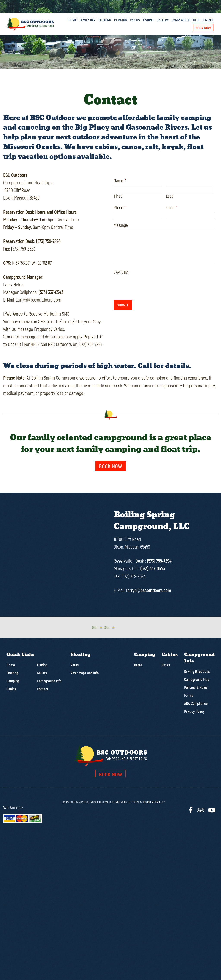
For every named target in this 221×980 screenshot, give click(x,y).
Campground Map (197, 678)
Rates (75, 663)
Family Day (88, 20)
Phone (120, 207)
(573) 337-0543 (51, 292)
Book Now (203, 28)
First (118, 196)
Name (120, 180)
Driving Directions (197, 670)
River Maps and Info (84, 671)
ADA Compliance (196, 702)
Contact (208, 20)
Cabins (135, 20)
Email (172, 207)
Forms (189, 694)
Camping (121, 20)
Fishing (148, 20)
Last (170, 196)
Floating (105, 20)
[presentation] (147, 285)
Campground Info (185, 20)
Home (73, 20)
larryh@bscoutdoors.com (149, 590)
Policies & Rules (196, 686)
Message (121, 225)
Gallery (163, 20)
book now (111, 773)
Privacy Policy (194, 710)
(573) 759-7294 (48, 241)
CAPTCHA (121, 272)
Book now (111, 466)
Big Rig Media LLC (153, 800)
